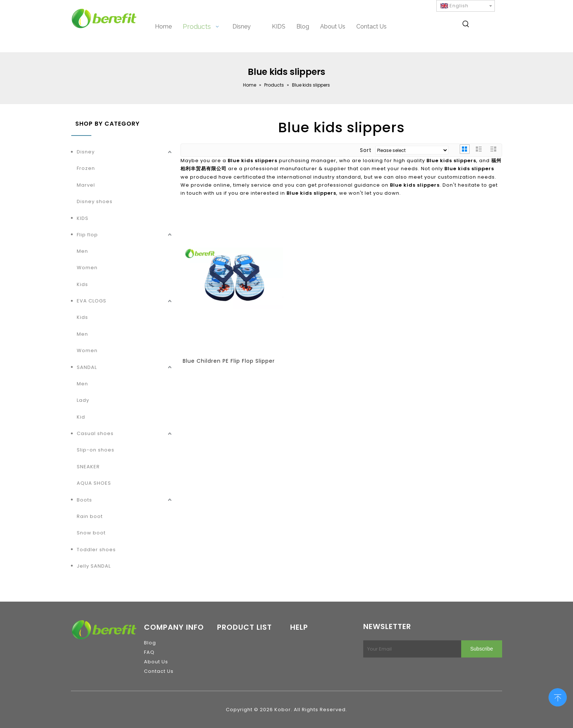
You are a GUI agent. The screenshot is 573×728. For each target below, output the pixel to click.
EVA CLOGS (92, 301)
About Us (156, 662)
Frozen (86, 168)
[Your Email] (411, 649)
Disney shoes (95, 201)
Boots (84, 500)
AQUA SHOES (94, 483)
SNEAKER (88, 467)
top (558, 697)
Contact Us (159, 671)
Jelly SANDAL (94, 566)
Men (82, 251)
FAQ (149, 652)
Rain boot (90, 516)
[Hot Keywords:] (466, 25)
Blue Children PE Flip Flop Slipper (229, 361)
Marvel (86, 185)
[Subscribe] (482, 649)
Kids (82, 284)
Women (87, 268)
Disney (86, 152)
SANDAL (87, 367)
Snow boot (91, 533)
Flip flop (87, 235)
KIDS (83, 218)
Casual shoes (95, 433)
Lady (83, 400)
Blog (150, 643)
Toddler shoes (96, 550)
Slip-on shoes (96, 450)
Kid (81, 417)
